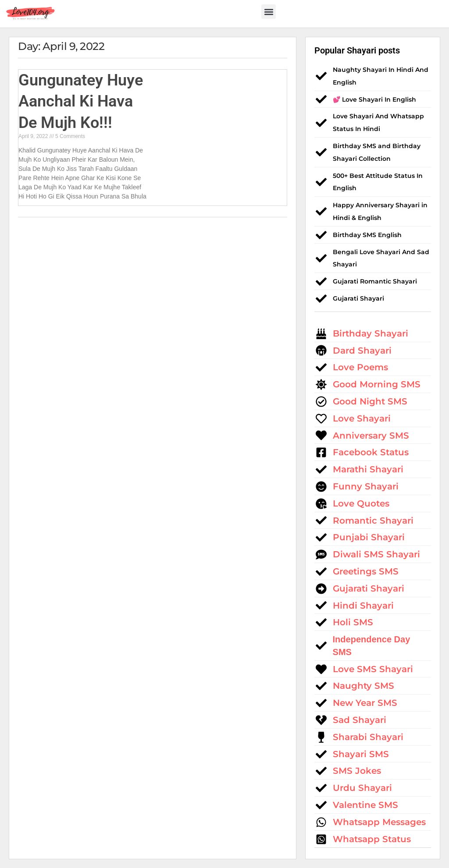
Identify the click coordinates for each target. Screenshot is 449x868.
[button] (269, 12)
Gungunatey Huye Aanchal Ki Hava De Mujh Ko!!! (81, 101)
